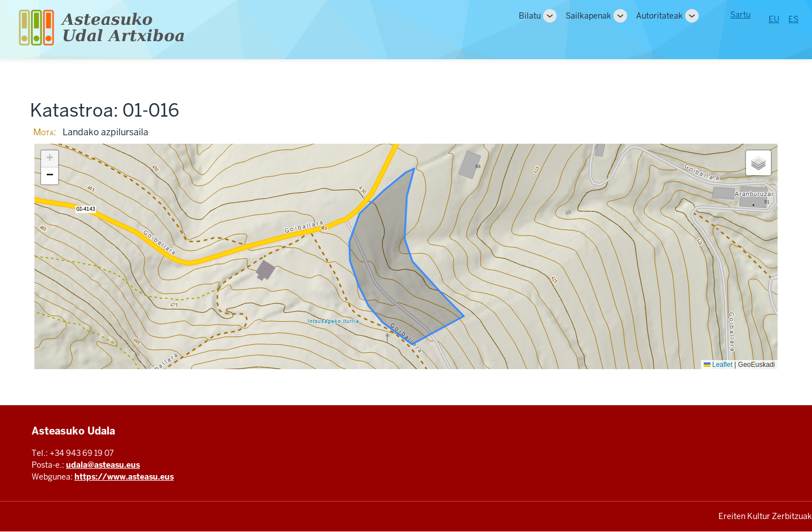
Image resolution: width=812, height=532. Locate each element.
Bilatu (530, 16)
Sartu (740, 15)
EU (774, 19)
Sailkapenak (588, 16)
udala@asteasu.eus (103, 465)
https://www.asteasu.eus (124, 477)
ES (793, 19)
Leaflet (718, 365)
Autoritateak (659, 16)
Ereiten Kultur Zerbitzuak (765, 516)
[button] (50, 159)
